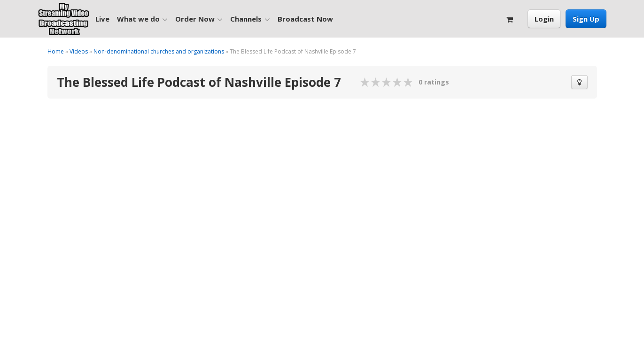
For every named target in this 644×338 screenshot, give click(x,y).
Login (544, 19)
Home (56, 51)
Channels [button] (250, 19)
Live (102, 19)
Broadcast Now (305, 19)
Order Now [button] (199, 19)
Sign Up (586, 19)
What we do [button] (142, 19)
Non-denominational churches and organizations (159, 51)
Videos (79, 51)
